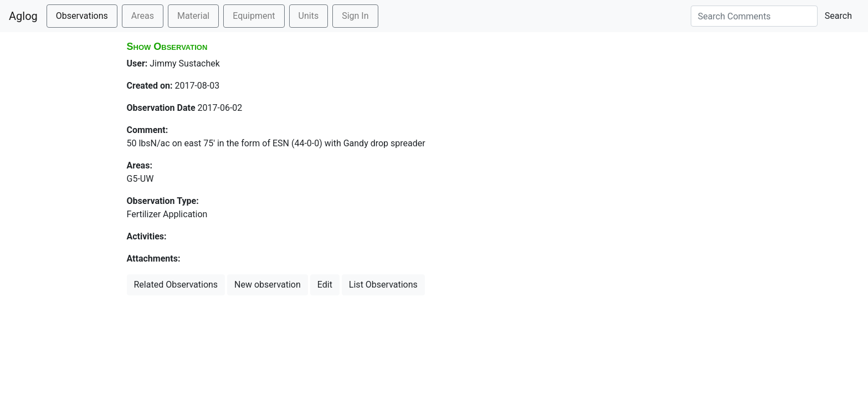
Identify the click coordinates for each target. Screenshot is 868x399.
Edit (325, 285)
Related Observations (176, 285)
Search (838, 16)
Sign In (355, 16)
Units (309, 16)
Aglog (23, 16)
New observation (268, 285)
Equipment (254, 16)
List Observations (383, 285)
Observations (82, 16)
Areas (143, 16)
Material (193, 16)
